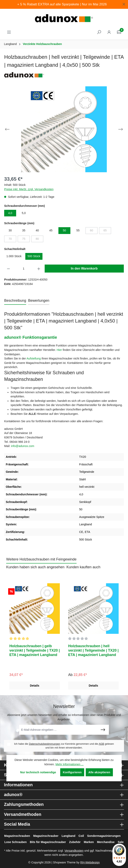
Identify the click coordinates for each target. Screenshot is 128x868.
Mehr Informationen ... (69, 764)
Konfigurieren (72, 772)
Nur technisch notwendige (38, 772)
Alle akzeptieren (99, 772)
